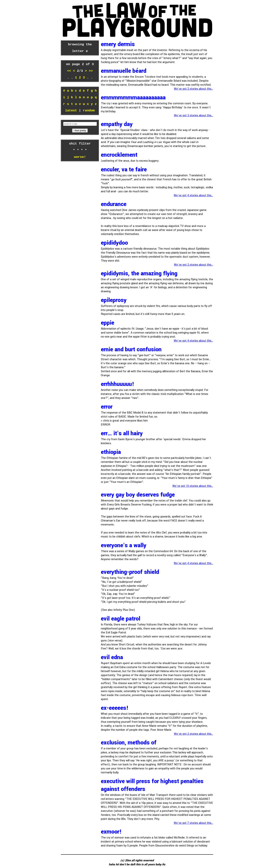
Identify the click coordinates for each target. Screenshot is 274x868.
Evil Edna (112, 657)
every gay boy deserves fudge (138, 495)
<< (70, 71)
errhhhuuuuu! (117, 384)
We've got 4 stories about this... (193, 195)
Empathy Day (117, 124)
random (89, 111)
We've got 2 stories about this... (194, 89)
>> (90, 71)
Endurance (114, 204)
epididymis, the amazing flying (139, 273)
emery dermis (118, 44)
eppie (108, 323)
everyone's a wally (124, 545)
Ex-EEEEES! (115, 708)
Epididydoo (114, 243)
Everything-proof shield (130, 572)
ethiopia (111, 452)
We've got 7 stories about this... (193, 823)
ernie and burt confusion (131, 349)
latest (71, 111)
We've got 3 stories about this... (194, 115)
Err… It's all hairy (122, 433)
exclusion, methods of (129, 743)
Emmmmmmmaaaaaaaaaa (133, 98)
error (107, 407)
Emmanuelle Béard (124, 71)
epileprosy (114, 300)
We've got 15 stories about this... (193, 486)
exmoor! (111, 832)
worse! (80, 157)
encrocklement (119, 155)
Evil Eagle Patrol (121, 619)
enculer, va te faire (124, 170)
